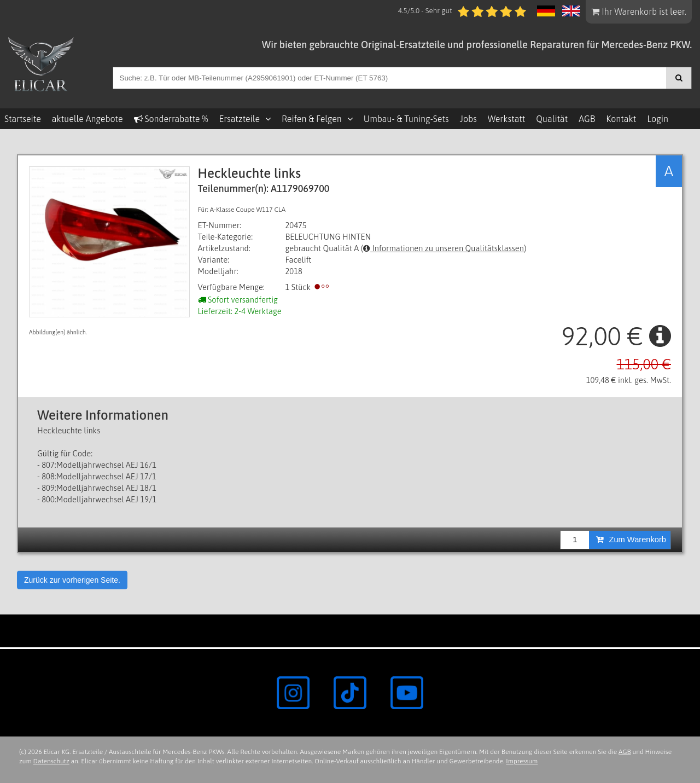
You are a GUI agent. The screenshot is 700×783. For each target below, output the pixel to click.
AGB (587, 119)
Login (658, 119)
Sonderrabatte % (171, 119)
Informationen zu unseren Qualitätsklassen (444, 248)
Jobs (468, 119)
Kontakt (621, 119)
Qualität (552, 119)
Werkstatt (506, 119)
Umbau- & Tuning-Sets (406, 119)
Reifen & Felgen (312, 119)
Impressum (522, 761)
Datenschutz (51, 761)
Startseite (23, 119)
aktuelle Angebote (87, 119)
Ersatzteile (239, 119)
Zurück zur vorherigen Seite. (72, 580)
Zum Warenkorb (631, 540)
